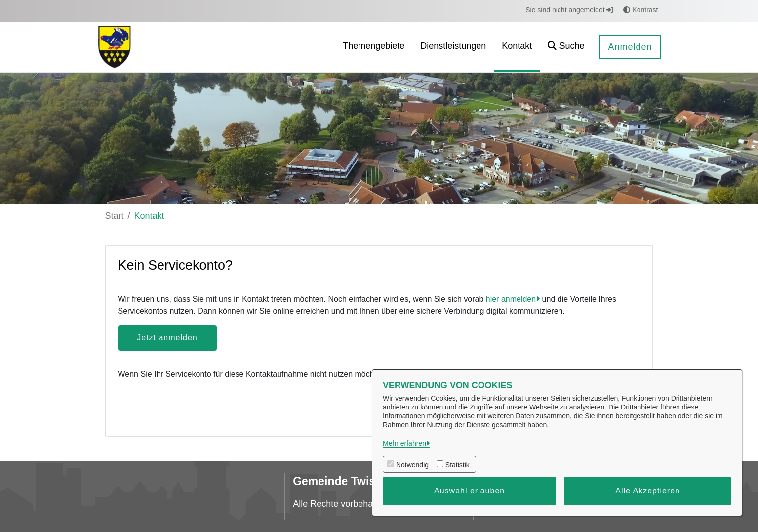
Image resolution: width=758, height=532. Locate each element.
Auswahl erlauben (469, 491)
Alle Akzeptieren (648, 491)
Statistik (458, 465)
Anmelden (630, 47)
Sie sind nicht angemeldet (569, 10)
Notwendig (412, 465)
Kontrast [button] (640, 10)
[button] (566, 47)
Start (115, 216)
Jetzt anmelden (167, 338)
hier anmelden (511, 299)
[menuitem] (374, 47)
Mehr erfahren (404, 443)
